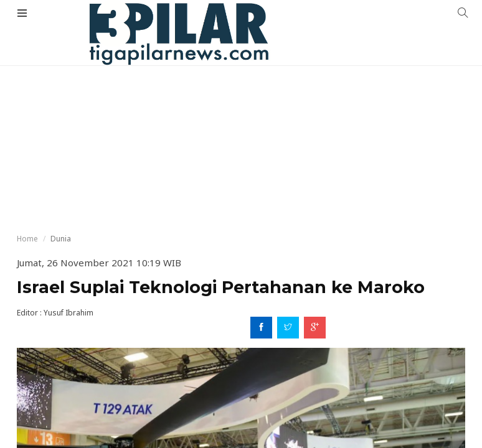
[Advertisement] (241, 93)
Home (27, 239)
